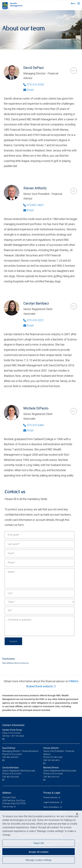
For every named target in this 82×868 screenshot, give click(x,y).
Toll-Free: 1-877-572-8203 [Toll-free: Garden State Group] (13, 736)
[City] (40, 594)
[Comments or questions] (40, 626)
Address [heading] (7, 793)
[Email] (40, 553)
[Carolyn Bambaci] (74, 306)
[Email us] (4, 739)
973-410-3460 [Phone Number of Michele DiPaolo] (34, 425)
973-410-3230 (16, 754)
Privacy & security (51, 797)
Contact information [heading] (13, 725)
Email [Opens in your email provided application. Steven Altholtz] (28, 210)
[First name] (40, 535)
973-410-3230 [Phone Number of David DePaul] (34, 84)
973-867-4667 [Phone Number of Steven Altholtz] (34, 205)
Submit (13, 641)
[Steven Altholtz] (74, 191)
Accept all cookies (39, 852)
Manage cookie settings (39, 860)
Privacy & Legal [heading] (52, 793)
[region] (41, 839)
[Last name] (40, 544)
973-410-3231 (16, 774)
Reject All (39, 843)
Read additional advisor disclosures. (16, 663)
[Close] (77, 814)
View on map (8, 807)
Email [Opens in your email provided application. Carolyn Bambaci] (28, 325)
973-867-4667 (57, 757)
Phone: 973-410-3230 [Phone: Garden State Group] (11, 733)
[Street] (40, 578)
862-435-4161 (54, 777)
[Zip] (40, 610)
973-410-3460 (57, 774)
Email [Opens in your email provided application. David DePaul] (28, 90)
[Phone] (40, 563)
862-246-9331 (13, 757)
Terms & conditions (51, 807)
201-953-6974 (54, 760)
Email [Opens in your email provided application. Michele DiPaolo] (28, 430)
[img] (41, 30)
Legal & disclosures (52, 802)
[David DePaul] (74, 71)
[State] (40, 602)
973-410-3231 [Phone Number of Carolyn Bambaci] (34, 320)
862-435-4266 (13, 777)
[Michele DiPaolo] (74, 411)
